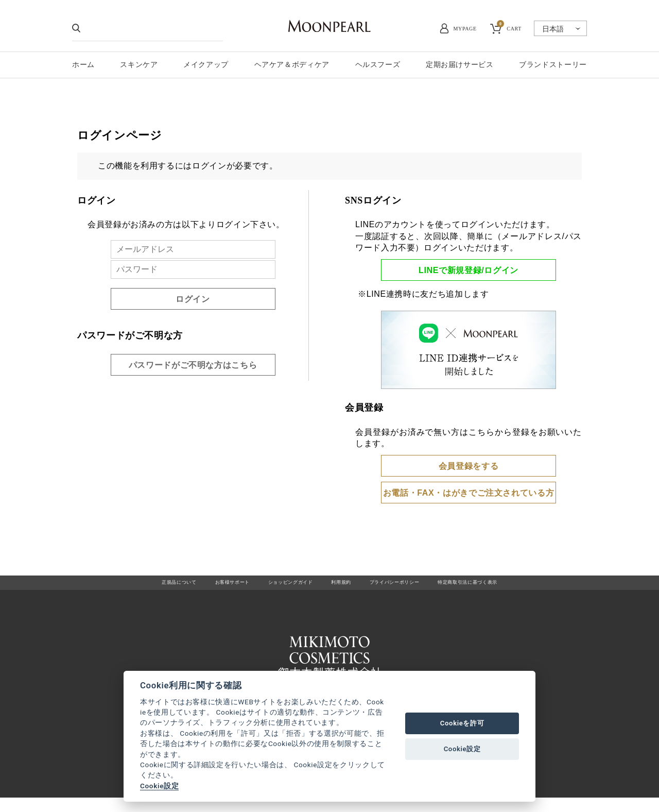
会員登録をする (469, 466)
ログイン (193, 299)
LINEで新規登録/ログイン (469, 270)
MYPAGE (465, 29)
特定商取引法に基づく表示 (503, 586)
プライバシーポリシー (408, 586)
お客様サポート (205, 586)
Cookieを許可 (462, 723)
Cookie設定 (159, 786)
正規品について (138, 586)
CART (509, 27)
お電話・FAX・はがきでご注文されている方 (469, 493)
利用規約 (342, 586)
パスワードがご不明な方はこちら (193, 365)
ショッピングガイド (279, 586)
